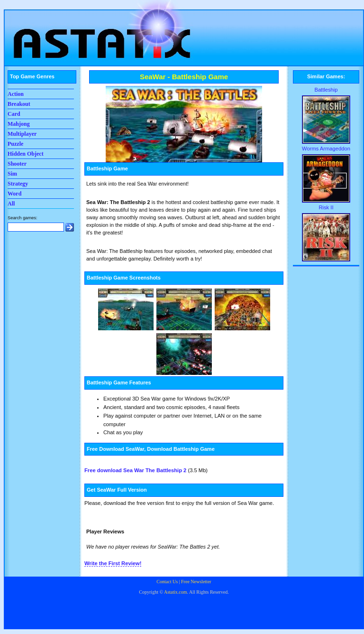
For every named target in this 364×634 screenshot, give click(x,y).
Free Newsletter (196, 582)
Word (14, 194)
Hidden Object (26, 154)
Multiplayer (22, 134)
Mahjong (19, 124)
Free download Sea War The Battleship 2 (135, 470)
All (11, 204)
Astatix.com (176, 592)
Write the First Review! (113, 563)
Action (16, 94)
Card (14, 114)
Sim (12, 174)
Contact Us (167, 582)
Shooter (17, 164)
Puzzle (15, 144)
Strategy (18, 184)
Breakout (19, 104)
